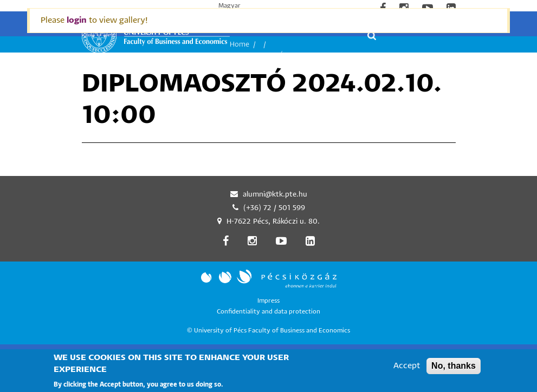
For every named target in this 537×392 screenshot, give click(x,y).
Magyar (229, 6)
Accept (407, 369)
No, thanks (454, 369)
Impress (268, 301)
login (77, 20)
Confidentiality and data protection (268, 312)
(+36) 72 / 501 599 (274, 208)
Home (240, 45)
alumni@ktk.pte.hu (275, 195)
